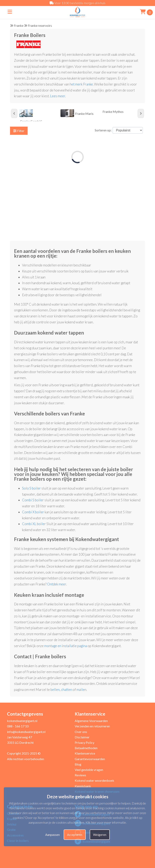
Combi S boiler (33, 500)
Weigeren (100, 835)
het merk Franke (81, 84)
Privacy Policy (85, 742)
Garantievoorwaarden (90, 759)
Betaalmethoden (86, 748)
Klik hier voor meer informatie (106, 822)
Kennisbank (83, 786)
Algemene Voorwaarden (91, 721)
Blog (78, 764)
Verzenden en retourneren (92, 726)
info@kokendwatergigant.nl (26, 732)
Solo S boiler (31, 488)
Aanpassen (52, 835)
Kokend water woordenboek (94, 780)
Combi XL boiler (34, 524)
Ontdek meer (57, 584)
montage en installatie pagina (66, 646)
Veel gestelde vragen (89, 770)
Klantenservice (85, 753)
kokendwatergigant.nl (22, 721)
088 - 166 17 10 (18, 726)
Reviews (80, 775)
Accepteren (75, 835)
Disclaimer (82, 737)
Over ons (81, 732)
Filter (19, 131)
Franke (19, 25)
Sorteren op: (103, 130)
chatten (67, 690)
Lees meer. (58, 96)
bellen (55, 690)
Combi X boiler (33, 512)
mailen (81, 690)
